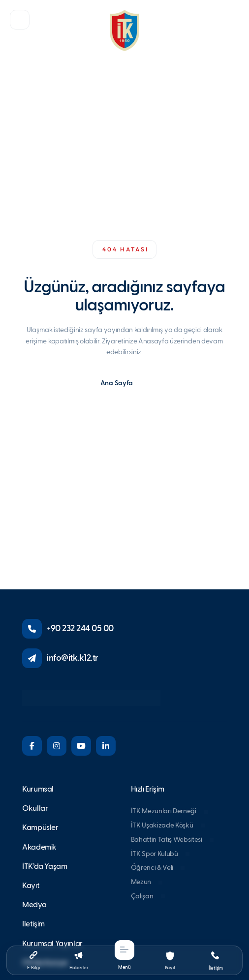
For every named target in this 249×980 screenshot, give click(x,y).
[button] (20, 20)
